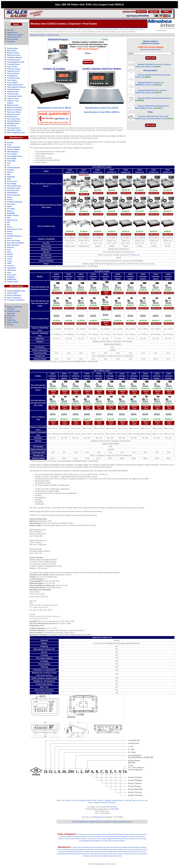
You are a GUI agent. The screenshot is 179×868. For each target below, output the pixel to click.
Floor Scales (12, 80)
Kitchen (78, 839)
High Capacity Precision (16, 87)
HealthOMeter (12, 193)
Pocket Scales (13, 39)
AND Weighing (13, 152)
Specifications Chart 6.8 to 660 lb (54, 108)
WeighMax (11, 277)
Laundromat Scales (15, 96)
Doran (96, 850)
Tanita (9, 259)
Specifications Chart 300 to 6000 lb (102, 112)
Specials (10, 30)
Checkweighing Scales (16, 62)
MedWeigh (11, 213)
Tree (139, 854)
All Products (85, 822)
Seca (9, 250)
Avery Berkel (12, 154)
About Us (76, 822)
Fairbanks (121, 850)
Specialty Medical (14, 121)
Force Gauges (12, 83)
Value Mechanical (14, 37)
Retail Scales (12, 117)
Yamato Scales (13, 282)
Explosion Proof (13, 71)
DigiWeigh (11, 177)
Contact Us (70, 800)
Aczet (9, 145)
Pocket (139, 839)
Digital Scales (12, 32)
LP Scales (11, 209)
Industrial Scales (13, 89)
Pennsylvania (61, 854)
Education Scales (14, 69)
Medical (115, 839)
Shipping (87, 841)
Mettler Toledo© (13, 216)
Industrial (60, 839)
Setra (9, 252)
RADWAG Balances (15, 236)
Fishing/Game (12, 76)
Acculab (10, 143)
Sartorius (11, 247)
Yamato (119, 856)
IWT (72, 852)
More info (136, 255)
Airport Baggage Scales (16, 291)
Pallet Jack (133, 839)
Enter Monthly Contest (83, 800)
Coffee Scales (12, 293)
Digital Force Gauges (15, 35)
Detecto (10, 172)
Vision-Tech (98, 856)
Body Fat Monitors (14, 295)
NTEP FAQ (11, 316)
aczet (79, 847)
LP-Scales (97, 852)
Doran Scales (12, 181)
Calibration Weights (15, 58)
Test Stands (12, 126)
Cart (63, 800)
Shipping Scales (13, 123)
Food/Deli (106, 837)
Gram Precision (13, 190)
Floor (130, 837)
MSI (9, 222)
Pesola (10, 231)
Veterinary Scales (14, 128)
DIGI (9, 175)
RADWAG (78, 854)
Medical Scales (13, 105)
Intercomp (11, 204)
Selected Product (58, 40)
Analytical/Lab (13, 48)
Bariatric (122, 834)
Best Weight (12, 159)
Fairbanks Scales (14, 188)
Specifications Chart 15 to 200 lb (102, 108)
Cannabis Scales (13, 60)
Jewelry (66, 839)
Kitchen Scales (13, 94)
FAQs (94, 800)
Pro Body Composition (16, 300)
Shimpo (10, 254)
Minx (9, 218)
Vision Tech (12, 275)
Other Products (16, 286)
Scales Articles (13, 322)
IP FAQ (10, 318)
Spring (81, 841)
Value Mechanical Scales (98, 834)
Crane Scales (12, 67)
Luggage (109, 839)
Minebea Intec (12, 220)
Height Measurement (15, 85)
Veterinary (112, 841)
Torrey (10, 261)
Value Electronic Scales (83, 834)
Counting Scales (13, 64)
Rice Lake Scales (14, 241)
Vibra (9, 272)
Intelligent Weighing (15, 202)
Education (100, 837)
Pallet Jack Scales (14, 112)
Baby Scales (12, 51)
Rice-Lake (90, 854)
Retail (144, 839)
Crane (94, 837)
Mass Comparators (14, 298)
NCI (9, 225)
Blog (58, 800)
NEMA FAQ (11, 320)
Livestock (73, 839)
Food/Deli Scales (14, 78)
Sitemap (10, 325)
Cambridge (11, 161)
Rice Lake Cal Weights (16, 243)
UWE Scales (12, 270)
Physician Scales (14, 114)
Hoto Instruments (14, 195)
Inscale (10, 200)
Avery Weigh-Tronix (15, 156)
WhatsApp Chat (99, 817)
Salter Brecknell (13, 245)
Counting (89, 837)
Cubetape (11, 170)
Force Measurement (139, 837)
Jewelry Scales (13, 92)
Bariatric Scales (13, 53)
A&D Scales (106, 847)
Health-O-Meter (139, 850)
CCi (9, 165)
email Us (64, 119)
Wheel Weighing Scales (16, 133)
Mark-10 (103, 852)
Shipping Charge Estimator (114, 800)
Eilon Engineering (14, 186)
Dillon (9, 179)
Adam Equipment (14, 147)
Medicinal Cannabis (15, 107)
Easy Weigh (12, 184)
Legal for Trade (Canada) (99, 839)
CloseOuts (11, 42)
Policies (100, 800)
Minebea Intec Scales (38, 35)
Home (142, 800)
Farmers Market (13, 73)
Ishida (9, 206)
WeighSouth (12, 279)
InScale (76, 852)
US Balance (12, 268)
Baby (117, 834)
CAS (9, 163)
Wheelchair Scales (14, 130)
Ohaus (10, 227)
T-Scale (10, 257)
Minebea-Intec (126, 852)
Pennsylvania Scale (15, 229)
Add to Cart (70, 193)
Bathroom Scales (14, 55)
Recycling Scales (14, 119)
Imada (9, 197)
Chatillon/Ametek (14, 168)
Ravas (9, 238)
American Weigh (13, 149)
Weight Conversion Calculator (105, 803)
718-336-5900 (114, 809)
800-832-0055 (112, 807)
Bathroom (128, 834)
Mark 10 (10, 211)
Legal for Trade (13, 99)
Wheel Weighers (120, 841)
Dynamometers (114, 837)
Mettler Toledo (117, 852)
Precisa (10, 234)
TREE (9, 263)
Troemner (11, 266)
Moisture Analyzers (15, 110)
